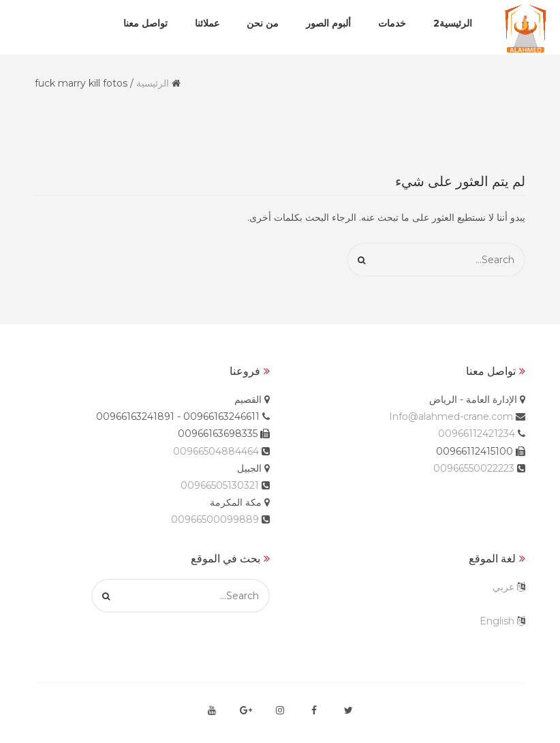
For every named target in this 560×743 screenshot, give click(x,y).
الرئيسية (153, 83)
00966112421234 (477, 434)
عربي (503, 587)
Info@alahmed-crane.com (451, 416)
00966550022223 (474, 468)
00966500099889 (215, 519)
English (497, 621)
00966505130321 (220, 485)
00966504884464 (216, 451)
